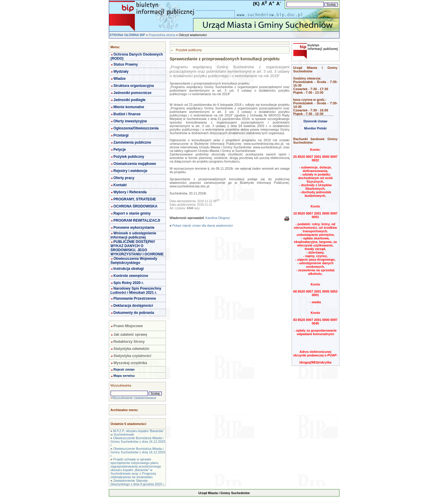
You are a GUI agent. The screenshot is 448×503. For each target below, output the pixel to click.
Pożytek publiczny (129, 157)
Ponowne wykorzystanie (134, 228)
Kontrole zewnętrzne (131, 276)
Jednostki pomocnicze (133, 93)
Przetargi (121, 135)
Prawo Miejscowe (128, 326)
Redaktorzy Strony (129, 342)
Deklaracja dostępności (133, 306)
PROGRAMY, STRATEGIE (135, 199)
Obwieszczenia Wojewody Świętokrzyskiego (134, 261)
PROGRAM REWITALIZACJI (137, 220)
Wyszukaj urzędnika (130, 363)
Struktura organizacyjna (134, 86)
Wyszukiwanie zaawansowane (134, 398)
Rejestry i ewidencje (131, 171)
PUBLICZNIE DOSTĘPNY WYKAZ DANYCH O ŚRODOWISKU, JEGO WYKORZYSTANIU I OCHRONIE (137, 248)
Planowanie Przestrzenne (135, 298)
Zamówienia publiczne (132, 142)
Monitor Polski (316, 128)
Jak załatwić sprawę (130, 335)
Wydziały (121, 72)
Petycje (120, 150)
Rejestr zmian (124, 369)
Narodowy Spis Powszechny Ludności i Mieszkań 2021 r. (136, 291)
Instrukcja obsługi (129, 269)
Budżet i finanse (127, 114)
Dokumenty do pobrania (134, 313)
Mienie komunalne (129, 107)
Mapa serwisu (124, 376)
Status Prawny (126, 64)
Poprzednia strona (162, 35)
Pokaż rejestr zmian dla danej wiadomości (203, 225)
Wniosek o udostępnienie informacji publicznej (134, 235)
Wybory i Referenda (130, 192)
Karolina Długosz (218, 218)
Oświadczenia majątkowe (135, 164)
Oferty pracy (124, 178)
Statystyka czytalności (132, 356)
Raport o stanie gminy (132, 213)
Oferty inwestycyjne (130, 121)
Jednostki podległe (130, 100)
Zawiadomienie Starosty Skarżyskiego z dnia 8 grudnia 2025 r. (138, 482)
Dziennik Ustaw (315, 121)
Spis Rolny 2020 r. (129, 283)
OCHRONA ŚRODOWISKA (136, 206)
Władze (120, 79)
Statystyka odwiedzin (131, 349)
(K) (256, 4)
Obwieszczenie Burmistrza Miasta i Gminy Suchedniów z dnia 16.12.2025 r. (138, 442)
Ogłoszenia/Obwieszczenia (136, 128)
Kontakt (120, 185)
